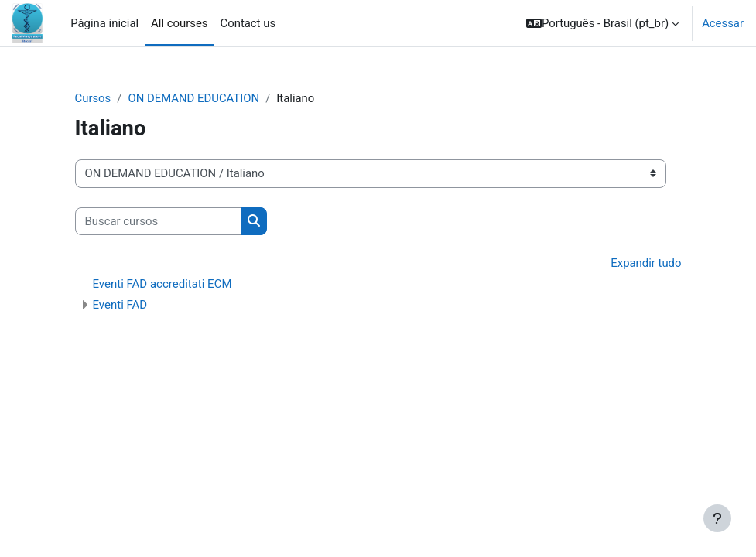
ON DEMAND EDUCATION (193, 98)
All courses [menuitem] (179, 23)
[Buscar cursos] (158, 221)
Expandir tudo (646, 263)
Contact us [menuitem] (248, 23)
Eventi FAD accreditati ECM (162, 284)
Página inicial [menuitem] (104, 23)
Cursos (93, 98)
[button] (602, 23)
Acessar (723, 23)
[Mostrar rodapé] (717, 518)
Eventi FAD (120, 305)
